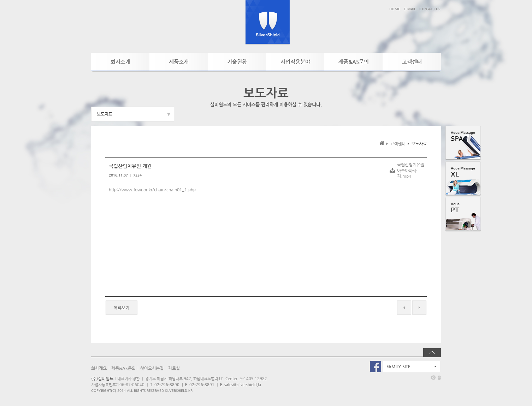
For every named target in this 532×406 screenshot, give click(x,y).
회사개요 (99, 368)
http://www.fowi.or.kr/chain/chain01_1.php (152, 190)
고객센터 (412, 62)
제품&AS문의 (354, 62)
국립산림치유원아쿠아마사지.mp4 (411, 171)
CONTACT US (430, 9)
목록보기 (122, 308)
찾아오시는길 (152, 368)
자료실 (174, 368)
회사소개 (120, 62)
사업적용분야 (295, 62)
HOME (395, 9)
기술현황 (237, 62)
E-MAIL (410, 9)
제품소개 (179, 62)
